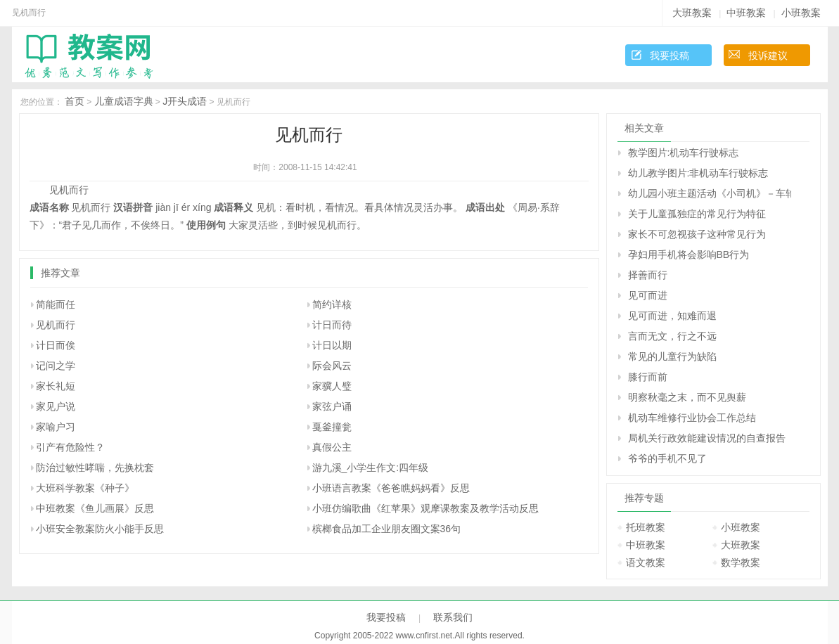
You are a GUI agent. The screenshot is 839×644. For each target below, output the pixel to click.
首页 (75, 101)
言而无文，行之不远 (672, 336)
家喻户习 (56, 427)
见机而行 (56, 325)
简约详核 (332, 304)
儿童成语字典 (124, 101)
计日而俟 (56, 345)
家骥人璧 (332, 386)
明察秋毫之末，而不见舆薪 (687, 397)
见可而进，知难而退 (672, 316)
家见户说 (56, 406)
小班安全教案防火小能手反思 (100, 529)
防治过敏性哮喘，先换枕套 (95, 468)
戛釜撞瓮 (332, 427)
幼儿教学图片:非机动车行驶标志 (698, 173)
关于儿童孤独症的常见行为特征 (697, 214)
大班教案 (692, 13)
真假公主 (332, 447)
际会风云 (332, 366)
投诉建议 (768, 56)
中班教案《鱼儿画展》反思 (95, 508)
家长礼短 (56, 386)
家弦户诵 (332, 406)
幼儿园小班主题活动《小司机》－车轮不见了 (710, 193)
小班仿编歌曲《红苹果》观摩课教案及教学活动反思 (425, 508)
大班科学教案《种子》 (85, 488)
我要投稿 (670, 56)
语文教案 (646, 562)
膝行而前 (648, 377)
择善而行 (648, 275)
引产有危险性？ (70, 447)
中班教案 (746, 13)
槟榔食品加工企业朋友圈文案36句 (387, 529)
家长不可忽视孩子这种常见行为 (697, 234)
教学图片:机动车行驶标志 (684, 153)
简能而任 (56, 304)
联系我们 (453, 617)
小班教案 (801, 13)
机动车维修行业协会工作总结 (692, 418)
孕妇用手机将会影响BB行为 (689, 255)
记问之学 (56, 366)
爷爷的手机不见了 (667, 458)
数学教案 (741, 562)
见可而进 (648, 295)
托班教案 (646, 527)
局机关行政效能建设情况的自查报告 (707, 438)
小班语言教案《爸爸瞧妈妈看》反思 (391, 488)
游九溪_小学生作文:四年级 (371, 468)
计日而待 (332, 325)
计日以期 (332, 345)
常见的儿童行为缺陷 (672, 356)
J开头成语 (185, 101)
